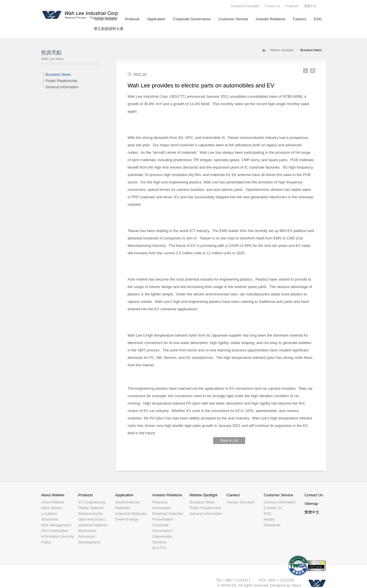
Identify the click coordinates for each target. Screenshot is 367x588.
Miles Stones (52, 508)
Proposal (292, 6)
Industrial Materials (131, 514)
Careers (300, 19)
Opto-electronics (92, 519)
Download (272, 525)
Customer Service (233, 19)
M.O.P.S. (160, 548)
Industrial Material (93, 525)
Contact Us (272, 6)
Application (156, 19)
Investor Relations (271, 19)
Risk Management (56, 525)
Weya (296, 585)
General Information (62, 87)
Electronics (87, 531)
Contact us (273, 508)
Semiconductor (91, 514)
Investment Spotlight (245, 6)
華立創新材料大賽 (109, 29)
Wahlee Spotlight (282, 50)
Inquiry (269, 519)
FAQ (267, 514)
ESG (318, 19)
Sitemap (311, 504)
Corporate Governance (192, 19)
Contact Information (280, 502)
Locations (49, 514)
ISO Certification (55, 531)
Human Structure (241, 502)
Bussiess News (58, 74)
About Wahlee (53, 495)
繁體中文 (310, 6)
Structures (50, 519)
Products (132, 19)
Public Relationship (61, 81)
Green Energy (127, 519)
